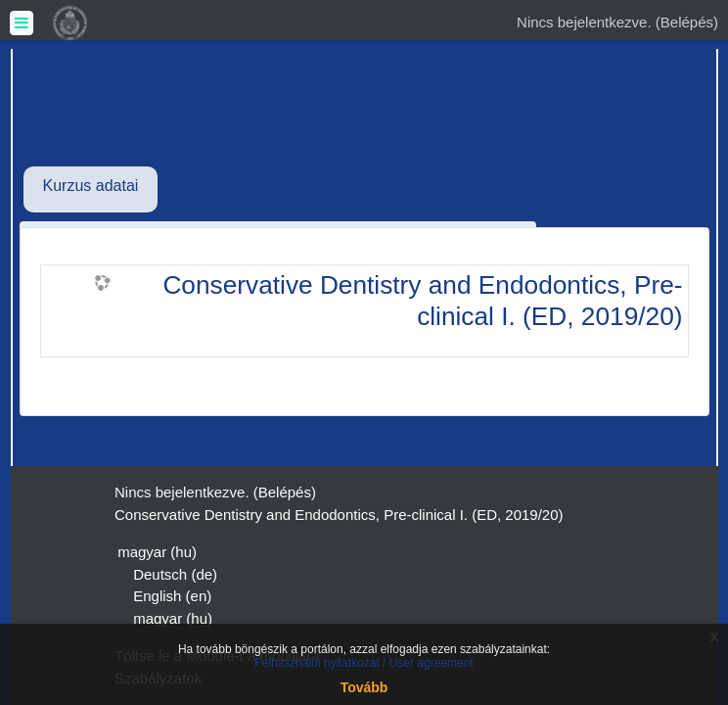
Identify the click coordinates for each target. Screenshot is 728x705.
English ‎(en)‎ (172, 596)
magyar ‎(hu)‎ (157, 552)
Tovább (364, 687)
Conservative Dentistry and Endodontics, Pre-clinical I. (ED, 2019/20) (422, 301)
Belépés (687, 22)
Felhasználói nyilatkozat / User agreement (364, 663)
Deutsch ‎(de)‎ (175, 574)
